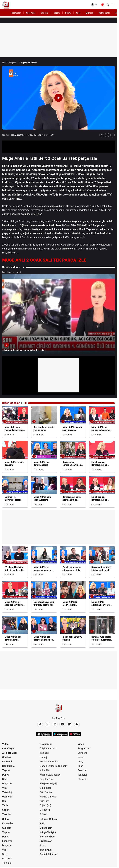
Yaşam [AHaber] (57, 13)
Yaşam (6, 770)
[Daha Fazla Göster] (113, 135)
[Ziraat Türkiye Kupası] (103, 5)
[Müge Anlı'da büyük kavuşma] (15, 457)
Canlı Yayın (8, 748)
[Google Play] (60, 734)
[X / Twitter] (47, 724)
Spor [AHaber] (78, 13)
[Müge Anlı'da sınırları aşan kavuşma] (73, 422)
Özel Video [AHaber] (31, 13)
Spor (5, 779)
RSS (42, 823)
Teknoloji (7, 792)
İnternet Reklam (49, 819)
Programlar (14, 63)
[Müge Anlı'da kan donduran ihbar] (15, 632)
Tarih (5, 805)
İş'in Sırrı (45, 801)
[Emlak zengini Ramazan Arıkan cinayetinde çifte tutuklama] (102, 457)
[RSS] (77, 724)
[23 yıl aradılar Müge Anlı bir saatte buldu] (15, 562)
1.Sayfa (44, 814)
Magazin (7, 783)
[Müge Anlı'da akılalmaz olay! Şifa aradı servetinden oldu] (102, 597)
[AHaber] (95, 5)
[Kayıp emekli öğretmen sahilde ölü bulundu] (73, 457)
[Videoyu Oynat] (58, 98)
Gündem (7, 757)
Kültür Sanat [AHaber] (104, 13)
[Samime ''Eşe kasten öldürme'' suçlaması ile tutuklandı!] (102, 632)
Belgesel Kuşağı (49, 783)
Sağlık (6, 810)
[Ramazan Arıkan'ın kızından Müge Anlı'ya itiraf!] (73, 492)
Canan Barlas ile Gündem (54, 766)
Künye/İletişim (48, 832)
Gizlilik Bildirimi (49, 854)
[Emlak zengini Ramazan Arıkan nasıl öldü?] (102, 492)
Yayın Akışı (46, 850)
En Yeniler (8, 823)
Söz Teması (46, 792)
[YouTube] (62, 724)
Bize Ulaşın (46, 828)
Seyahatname (47, 779)
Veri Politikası (48, 837)
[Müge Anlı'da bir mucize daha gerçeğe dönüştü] (44, 562)
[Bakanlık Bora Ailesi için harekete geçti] (102, 562)
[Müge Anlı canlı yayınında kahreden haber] (58, 314)
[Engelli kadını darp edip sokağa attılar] (73, 562)
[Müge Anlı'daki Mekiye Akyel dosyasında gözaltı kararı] (73, 597)
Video (4, 63)
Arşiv (43, 845)
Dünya (6, 775)
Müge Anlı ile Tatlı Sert (29, 63)
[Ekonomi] (82, 5)
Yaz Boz (44, 753)
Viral (5, 788)
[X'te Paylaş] (102, 135)
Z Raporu (45, 810)
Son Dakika (8, 766)
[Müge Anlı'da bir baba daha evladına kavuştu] (15, 597)
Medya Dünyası (48, 797)
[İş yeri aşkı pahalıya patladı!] (73, 632)
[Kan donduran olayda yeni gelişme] (44, 422)
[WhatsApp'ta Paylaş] (107, 135)
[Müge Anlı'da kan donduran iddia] (44, 457)
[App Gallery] (75, 734)
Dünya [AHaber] (68, 13)
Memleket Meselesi (51, 775)
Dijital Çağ (45, 805)
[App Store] (44, 734)
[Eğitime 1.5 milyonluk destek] (15, 492)
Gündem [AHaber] (45, 13)
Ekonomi (7, 762)
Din (4, 801)
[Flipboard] (70, 724)
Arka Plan (45, 770)
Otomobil (7, 797)
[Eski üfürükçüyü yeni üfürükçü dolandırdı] (44, 597)
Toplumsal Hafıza (49, 762)
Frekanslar (46, 841)
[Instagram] (55, 724)
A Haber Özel (9, 753)
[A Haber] (6, 5)
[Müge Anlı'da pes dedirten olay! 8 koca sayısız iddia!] (44, 632)
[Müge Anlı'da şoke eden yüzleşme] (44, 492)
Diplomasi (45, 788)
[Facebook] (40, 724)
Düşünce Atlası (48, 748)
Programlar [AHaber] (16, 13)
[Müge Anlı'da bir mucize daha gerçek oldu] (102, 422)
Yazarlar (7, 814)
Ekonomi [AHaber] (90, 13)
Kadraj (43, 757)
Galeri (5, 819)
